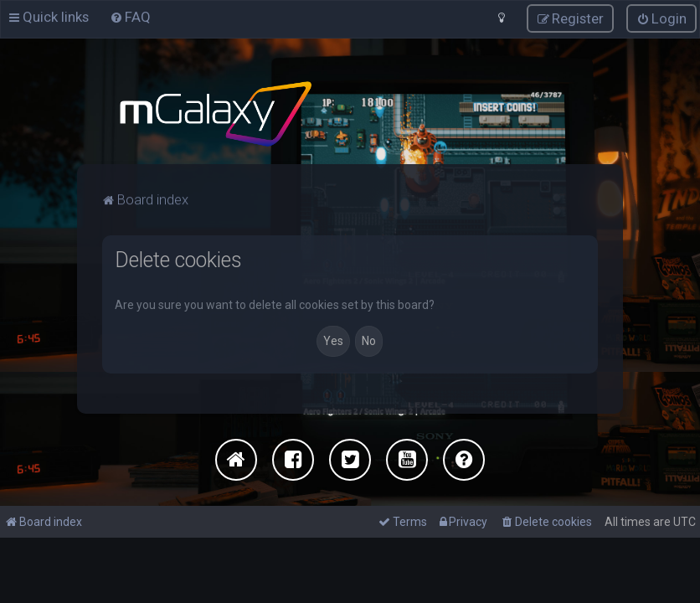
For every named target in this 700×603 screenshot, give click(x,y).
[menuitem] (546, 522)
